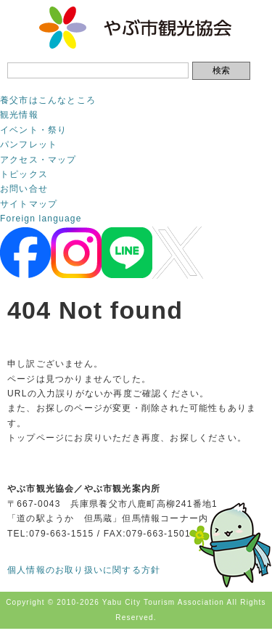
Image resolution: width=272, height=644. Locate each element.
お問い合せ (24, 189)
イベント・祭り (33, 130)
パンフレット (29, 144)
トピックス (24, 174)
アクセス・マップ (38, 160)
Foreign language (41, 219)
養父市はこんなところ (48, 100)
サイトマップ (29, 204)
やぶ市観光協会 (136, 28)
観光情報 (19, 115)
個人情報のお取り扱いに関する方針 (84, 570)
